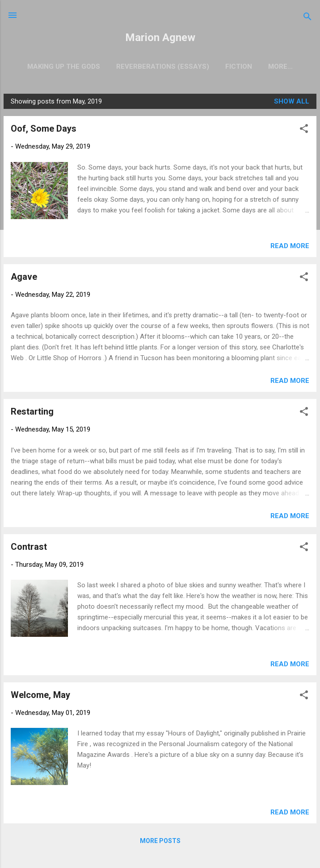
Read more (290, 248)
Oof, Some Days (44, 130)
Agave (24, 278)
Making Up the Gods (55, 66)
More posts (160, 843)
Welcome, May (40, 697)
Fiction (230, 66)
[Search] (307, 18)
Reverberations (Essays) (154, 66)
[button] (304, 132)
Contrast (29, 548)
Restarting (32, 413)
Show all (292, 103)
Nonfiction (280, 66)
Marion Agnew (160, 37)
